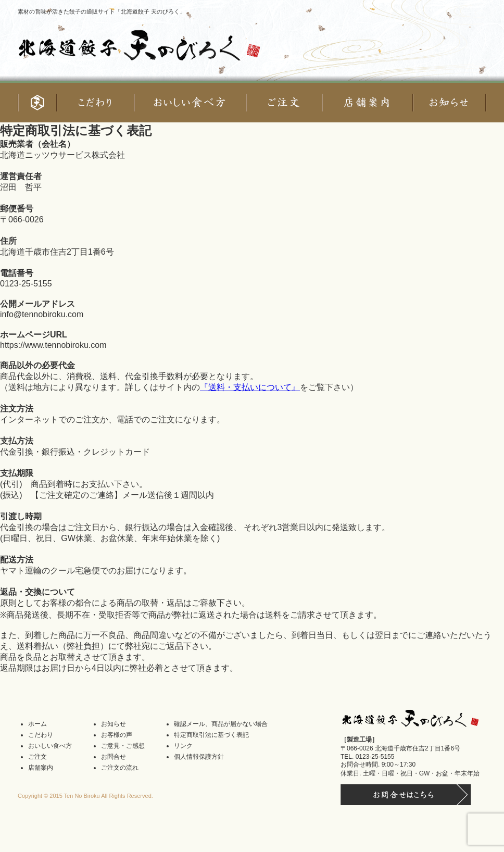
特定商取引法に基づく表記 (211, 735)
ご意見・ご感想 (123, 746)
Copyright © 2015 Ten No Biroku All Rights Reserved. (85, 796)
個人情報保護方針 (199, 757)
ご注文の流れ (120, 768)
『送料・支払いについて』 (250, 387)
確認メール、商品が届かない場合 (221, 724)
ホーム (37, 724)
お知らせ (114, 724)
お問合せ (114, 757)
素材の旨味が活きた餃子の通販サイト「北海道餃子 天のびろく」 (102, 11)
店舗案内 (41, 768)
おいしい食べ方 (50, 746)
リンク (183, 746)
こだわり (41, 735)
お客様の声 (117, 735)
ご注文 (37, 757)
